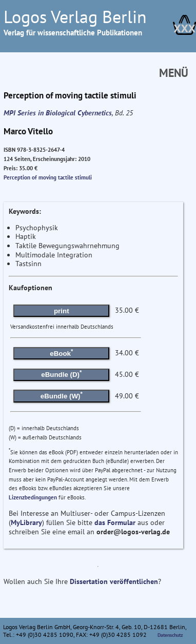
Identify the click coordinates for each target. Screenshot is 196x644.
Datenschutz (170, 635)
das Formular (115, 522)
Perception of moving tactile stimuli (48, 177)
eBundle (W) (62, 395)
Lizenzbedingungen (33, 497)
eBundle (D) (61, 374)
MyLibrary (26, 522)
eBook (61, 352)
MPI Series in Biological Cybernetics (58, 113)
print (62, 311)
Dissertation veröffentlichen (114, 581)
